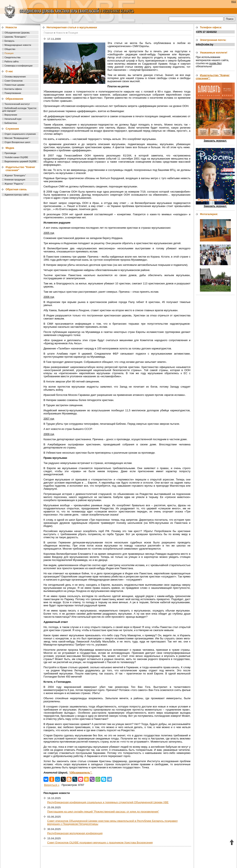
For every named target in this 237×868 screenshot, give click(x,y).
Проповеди (10, 153)
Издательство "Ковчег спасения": (213, 77)
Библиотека (11, 123)
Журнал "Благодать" (15, 175)
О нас (9, 71)
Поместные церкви (15, 85)
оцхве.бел (215, 63)
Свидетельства (12, 57)
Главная (48, 33)
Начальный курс (13, 119)
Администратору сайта (17, 195)
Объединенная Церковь (17, 33)
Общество (10, 49)
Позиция (9, 53)
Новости (11, 27)
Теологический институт (17, 104)
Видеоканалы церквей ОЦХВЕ (21, 161)
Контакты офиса (13, 89)
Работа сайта (12, 61)
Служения (12, 129)
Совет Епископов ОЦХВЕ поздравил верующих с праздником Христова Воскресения (100, 843)
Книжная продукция (15, 180)
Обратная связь (16, 189)
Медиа (10, 148)
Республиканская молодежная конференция (75, 833)
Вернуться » (52, 785)
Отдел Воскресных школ (17, 142)
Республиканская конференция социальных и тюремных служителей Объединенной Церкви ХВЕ (108, 802)
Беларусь (9, 41)
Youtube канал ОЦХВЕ (16, 157)
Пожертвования (13, 93)
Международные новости (18, 45)
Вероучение (11, 115)
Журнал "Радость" (14, 184)
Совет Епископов (14, 81)
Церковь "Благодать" (15, 37)
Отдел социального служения (20, 134)
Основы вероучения (15, 77)
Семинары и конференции (18, 66)
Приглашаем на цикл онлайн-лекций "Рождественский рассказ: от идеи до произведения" (103, 812)
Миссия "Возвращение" (17, 138)
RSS (234, 2)
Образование (14, 99)
